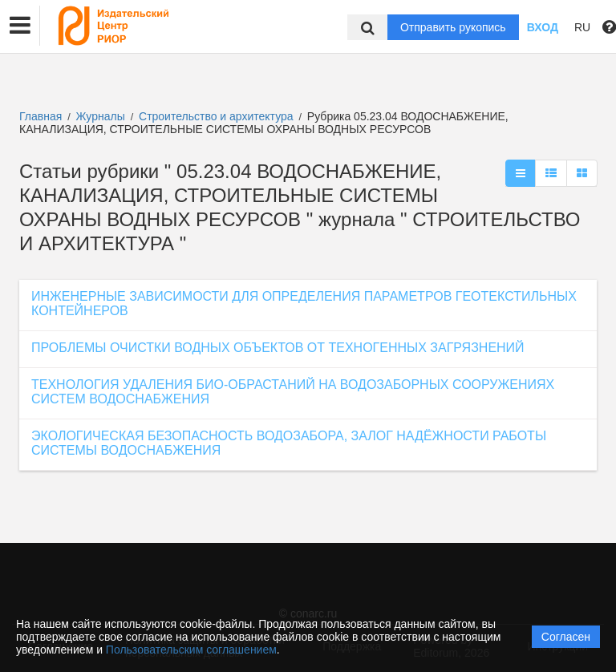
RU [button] (582, 27)
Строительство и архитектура (217, 116)
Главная (41, 116)
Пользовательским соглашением (191, 650)
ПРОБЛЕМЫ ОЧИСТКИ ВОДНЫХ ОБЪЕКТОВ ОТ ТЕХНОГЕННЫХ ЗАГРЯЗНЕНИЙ (278, 348)
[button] (20, 26)
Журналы (101, 116)
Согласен (566, 637)
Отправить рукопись (453, 27)
